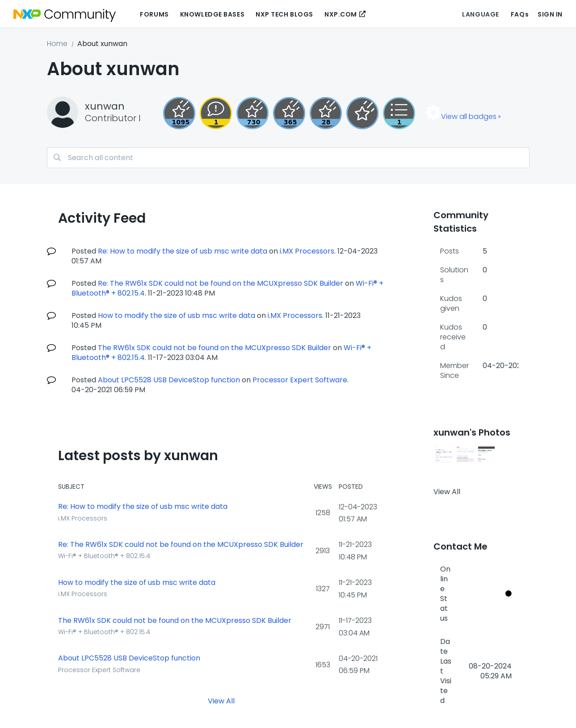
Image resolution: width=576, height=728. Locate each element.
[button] (444, 454)
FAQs (520, 14)
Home (57, 44)
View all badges (469, 116)
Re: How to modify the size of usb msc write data (183, 251)
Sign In (550, 14)
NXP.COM (341, 14)
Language (480, 14)
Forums (154, 14)
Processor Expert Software (300, 380)
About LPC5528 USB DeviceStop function (169, 380)
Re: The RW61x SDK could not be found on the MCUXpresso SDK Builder (221, 283)
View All (221, 701)
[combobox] (288, 158)
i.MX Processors (307, 251)
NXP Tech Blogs (284, 14)
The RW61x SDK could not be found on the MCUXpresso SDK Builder (214, 348)
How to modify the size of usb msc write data (177, 315)
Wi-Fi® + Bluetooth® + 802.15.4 (104, 556)
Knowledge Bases (212, 14)
